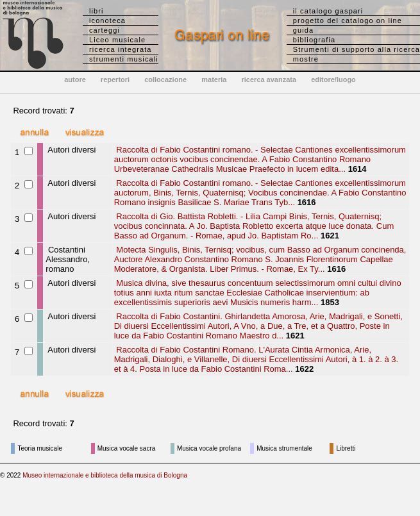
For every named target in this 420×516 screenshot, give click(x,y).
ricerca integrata (121, 49)
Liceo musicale (117, 40)
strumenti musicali (124, 59)
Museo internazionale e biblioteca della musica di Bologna (105, 475)
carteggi (105, 30)
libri (97, 11)
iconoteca (107, 21)
